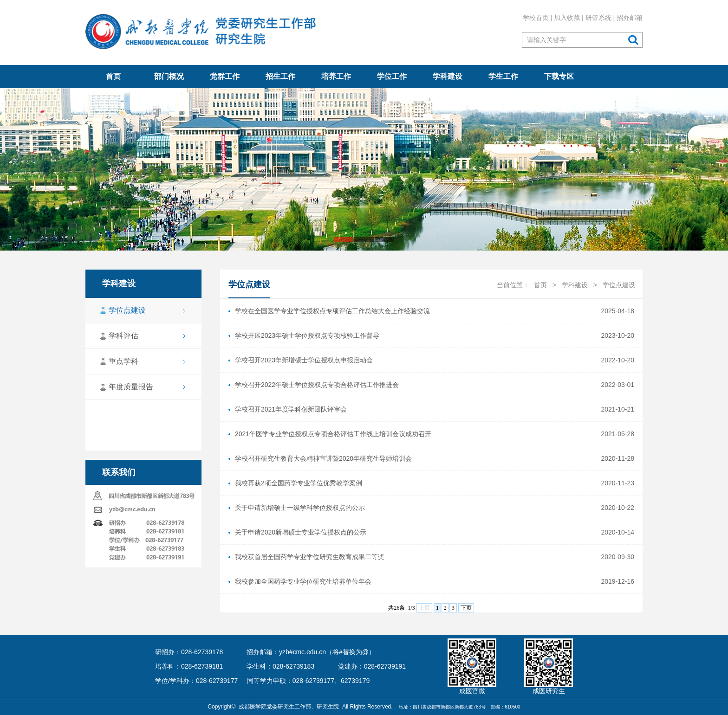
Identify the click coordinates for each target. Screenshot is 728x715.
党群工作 (225, 76)
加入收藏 (567, 18)
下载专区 (559, 76)
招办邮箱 (630, 18)
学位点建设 (127, 310)
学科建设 (448, 76)
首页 (113, 76)
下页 (466, 608)
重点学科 (123, 361)
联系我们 (118, 472)
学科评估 (123, 336)
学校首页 (536, 18)
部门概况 (169, 76)
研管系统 (598, 18)
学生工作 (503, 76)
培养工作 (336, 76)
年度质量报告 (130, 387)
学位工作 (392, 76)
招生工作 (280, 76)
